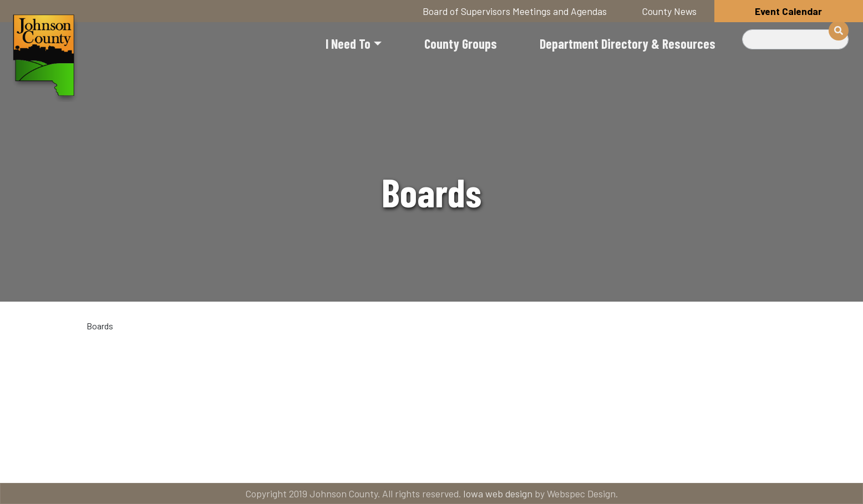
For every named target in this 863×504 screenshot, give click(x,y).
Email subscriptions (567, 460)
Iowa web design (498, 493)
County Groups (461, 44)
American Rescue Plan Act (731, 460)
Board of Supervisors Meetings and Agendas (515, 11)
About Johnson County (306, 460)
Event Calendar (788, 11)
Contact (440, 460)
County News (669, 11)
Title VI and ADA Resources (134, 460)
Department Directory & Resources (628, 44)
